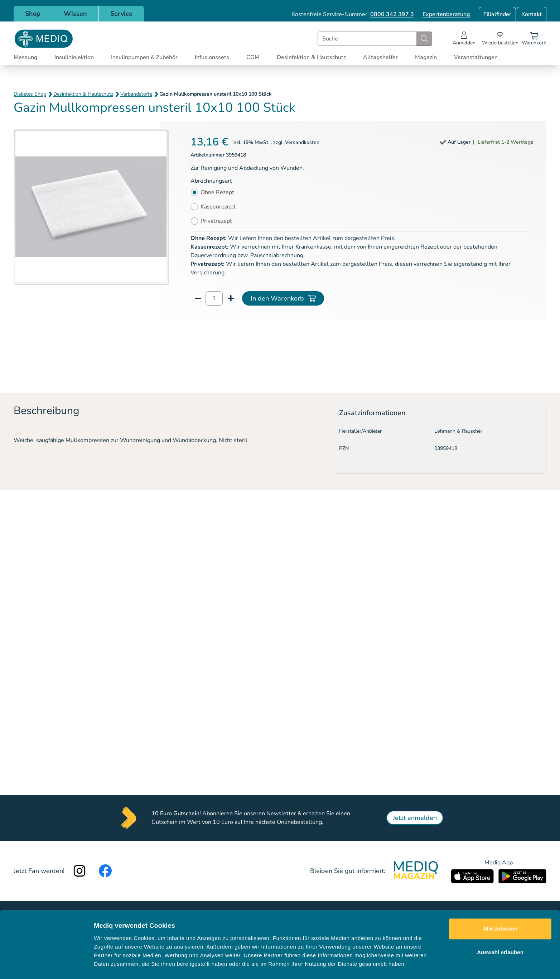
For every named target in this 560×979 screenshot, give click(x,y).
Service (121, 14)
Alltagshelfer (380, 57)
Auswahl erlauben (500, 930)
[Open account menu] (464, 39)
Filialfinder (497, 14)
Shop (33, 14)
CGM (253, 57)
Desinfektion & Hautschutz (311, 57)
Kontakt (532, 14)
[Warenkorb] (534, 39)
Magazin (426, 57)
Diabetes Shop (30, 94)
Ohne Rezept (217, 192)
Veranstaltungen (476, 57)
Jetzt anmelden (415, 818)
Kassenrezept (218, 207)
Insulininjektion (74, 57)
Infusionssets (212, 57)
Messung (25, 57)
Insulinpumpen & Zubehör (144, 57)
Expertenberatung (446, 14)
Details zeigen (381, 965)
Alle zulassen (500, 906)
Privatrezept (216, 221)
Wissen (75, 14)
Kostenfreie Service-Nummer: (353, 14)
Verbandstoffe (136, 94)
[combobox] (375, 39)
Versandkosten (302, 142)
